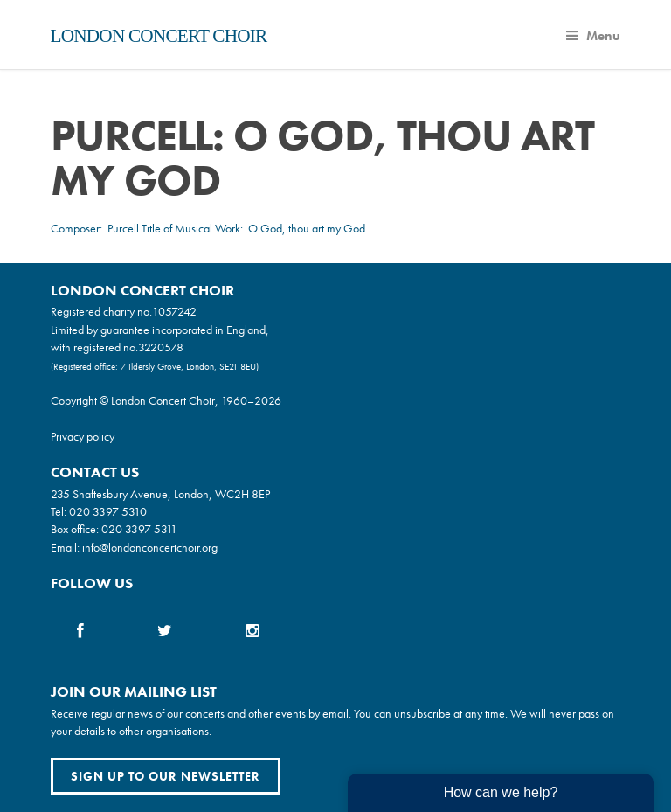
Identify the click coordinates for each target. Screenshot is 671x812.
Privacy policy (83, 436)
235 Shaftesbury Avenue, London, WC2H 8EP (160, 494)
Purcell (123, 228)
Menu (593, 36)
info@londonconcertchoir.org (150, 547)
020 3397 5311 (139, 529)
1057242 (174, 311)
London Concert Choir (159, 36)
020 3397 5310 (108, 511)
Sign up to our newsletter (166, 776)
